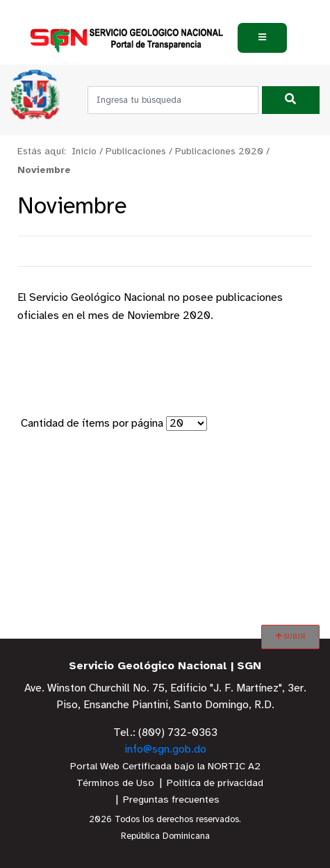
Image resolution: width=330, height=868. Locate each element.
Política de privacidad (215, 784)
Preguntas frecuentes (171, 800)
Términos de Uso (115, 784)
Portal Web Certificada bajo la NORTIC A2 (165, 767)
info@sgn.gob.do (165, 750)
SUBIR (290, 637)
